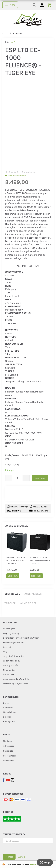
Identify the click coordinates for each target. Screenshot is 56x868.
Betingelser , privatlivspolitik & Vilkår (21, 638)
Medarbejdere (10, 712)
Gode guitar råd (11, 665)
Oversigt (7, 647)
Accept (33, 864)
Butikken (7, 717)
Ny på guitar (9, 670)
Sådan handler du (12, 661)
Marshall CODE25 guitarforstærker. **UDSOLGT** (17, 560)
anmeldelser (29, 172)
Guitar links (9, 674)
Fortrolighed (9, 629)
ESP (13, 42)
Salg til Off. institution (14, 656)
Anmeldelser (28, 603)
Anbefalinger (33, 594)
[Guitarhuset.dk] (28, 19)
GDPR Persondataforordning (17, 679)
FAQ (5, 651)
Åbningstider (9, 721)
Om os (6, 703)
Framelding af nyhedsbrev (15, 684)
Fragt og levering (11, 633)
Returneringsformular (13, 642)
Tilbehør (10, 603)
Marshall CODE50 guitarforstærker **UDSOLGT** (40, 560)
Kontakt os (8, 707)
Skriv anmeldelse (17, 175)
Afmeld (22, 857)
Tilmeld (9, 857)
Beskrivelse (12, 594)
